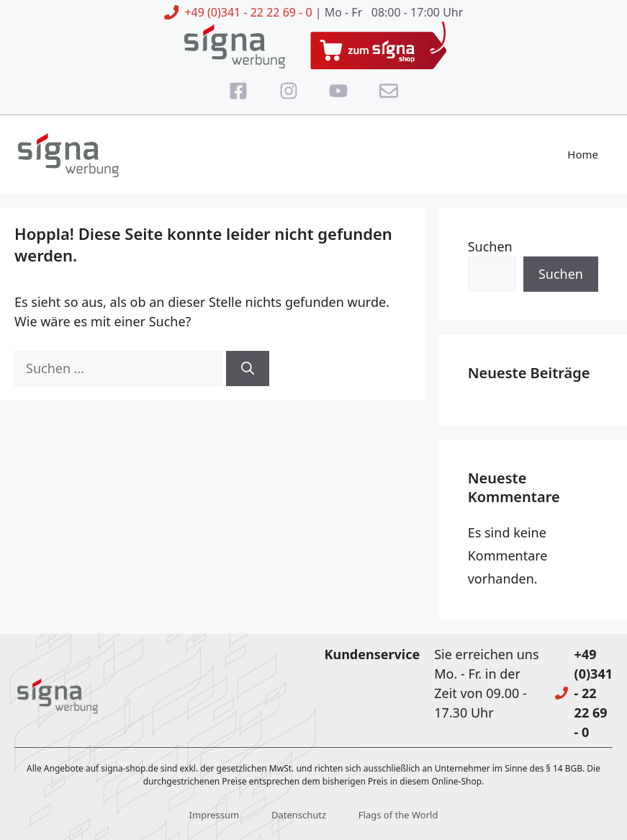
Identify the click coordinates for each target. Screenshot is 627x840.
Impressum (215, 815)
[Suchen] (248, 368)
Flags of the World (398, 815)
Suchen (490, 246)
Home (583, 154)
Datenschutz (299, 815)
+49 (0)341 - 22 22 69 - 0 (248, 12)
